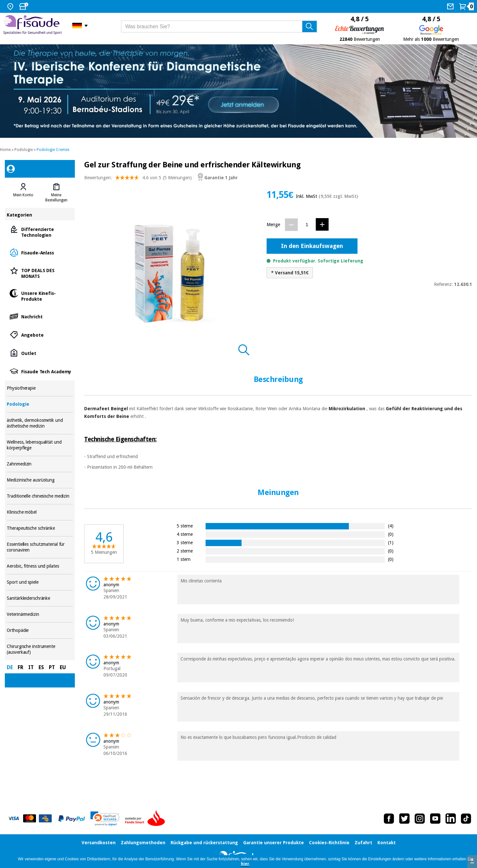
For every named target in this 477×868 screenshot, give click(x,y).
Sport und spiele (40, 582)
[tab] (23, 193)
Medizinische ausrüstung (40, 480)
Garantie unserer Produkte (274, 843)
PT (52, 667)
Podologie (24, 150)
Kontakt (387, 843)
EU (63, 667)
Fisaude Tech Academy (40, 371)
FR (21, 667)
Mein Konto (23, 195)
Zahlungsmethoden (143, 843)
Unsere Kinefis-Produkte (40, 296)
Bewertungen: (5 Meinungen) (138, 179)
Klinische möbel (40, 512)
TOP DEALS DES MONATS (40, 273)
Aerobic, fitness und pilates (40, 566)
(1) (391, 542)
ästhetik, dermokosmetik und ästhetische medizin (40, 423)
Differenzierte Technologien (40, 232)
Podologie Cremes (53, 150)
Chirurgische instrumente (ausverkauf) (40, 649)
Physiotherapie (40, 388)
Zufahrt (363, 843)
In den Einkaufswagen (312, 246)
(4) (391, 526)
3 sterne (185, 542)
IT (31, 667)
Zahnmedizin (40, 464)
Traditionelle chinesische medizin (40, 496)
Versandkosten (99, 843)
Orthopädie (40, 630)
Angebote (40, 335)
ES (41, 667)
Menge (273, 225)
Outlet (40, 353)
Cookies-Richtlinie (329, 843)
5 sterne (185, 526)
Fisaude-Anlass (40, 252)
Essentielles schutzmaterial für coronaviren (40, 547)
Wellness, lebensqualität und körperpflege (40, 445)
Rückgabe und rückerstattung (204, 843)
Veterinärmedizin (40, 614)
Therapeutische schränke (40, 528)
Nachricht (40, 316)
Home (5, 150)
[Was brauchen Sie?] (219, 27)
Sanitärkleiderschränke (40, 598)
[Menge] (307, 224)
